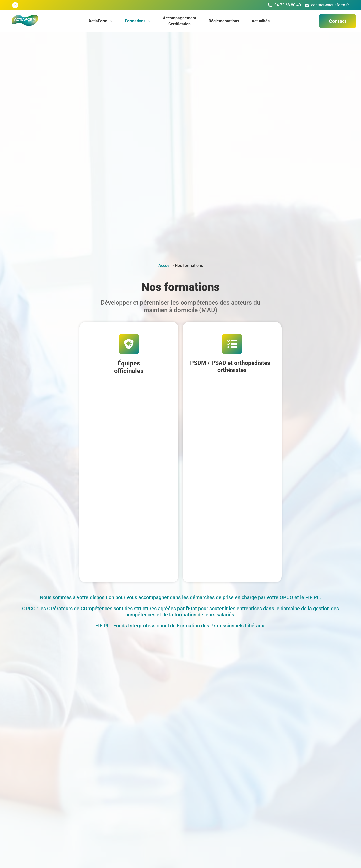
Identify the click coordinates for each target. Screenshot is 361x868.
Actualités (261, 21)
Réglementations (224, 21)
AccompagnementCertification (179, 21)
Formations (138, 21)
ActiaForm (100, 21)
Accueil (165, 265)
